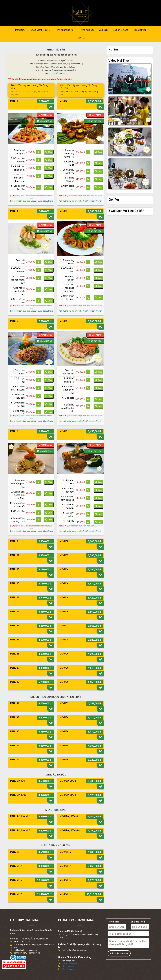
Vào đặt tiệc (140, 30)
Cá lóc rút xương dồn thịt (68, 390)
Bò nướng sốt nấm (68, 490)
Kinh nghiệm (87, 30)
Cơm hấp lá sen (18, 301)
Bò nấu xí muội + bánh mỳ (18, 291)
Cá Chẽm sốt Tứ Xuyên (18, 388)
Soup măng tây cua (67, 262)
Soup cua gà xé (19, 372)
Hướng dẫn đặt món (45, 201)
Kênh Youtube (68, 966)
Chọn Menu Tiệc (40, 30)
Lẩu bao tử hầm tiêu (18, 187)
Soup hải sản (19, 262)
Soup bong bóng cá (18, 152)
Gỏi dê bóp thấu (67, 270)
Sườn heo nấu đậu (18, 396)
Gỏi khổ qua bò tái (69, 380)
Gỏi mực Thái (19, 380)
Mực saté (68, 398)
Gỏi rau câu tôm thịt (18, 160)
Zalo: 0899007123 (69, 964)
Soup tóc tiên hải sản (68, 372)
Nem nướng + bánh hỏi (17, 505)
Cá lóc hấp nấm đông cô (67, 498)
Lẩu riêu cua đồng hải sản (68, 408)
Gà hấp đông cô (69, 179)
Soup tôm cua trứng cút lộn (18, 484)
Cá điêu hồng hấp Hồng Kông (69, 288)
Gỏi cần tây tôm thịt (18, 270)
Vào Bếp (103, 30)
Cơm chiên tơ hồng (67, 298)
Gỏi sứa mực (69, 163)
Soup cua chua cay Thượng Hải (68, 154)
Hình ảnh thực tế (66, 30)
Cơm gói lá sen (67, 187)
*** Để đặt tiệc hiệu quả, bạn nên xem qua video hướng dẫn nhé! (40, 79)
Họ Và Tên (113, 922)
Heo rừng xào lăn (68, 278)
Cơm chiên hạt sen (18, 404)
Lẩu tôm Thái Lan (69, 514)
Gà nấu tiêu (18, 511)
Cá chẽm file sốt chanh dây (18, 280)
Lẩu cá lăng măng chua (18, 520)
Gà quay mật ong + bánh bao (19, 178)
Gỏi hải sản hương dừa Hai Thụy (18, 495)
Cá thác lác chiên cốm (18, 168)
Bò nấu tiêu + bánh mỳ (67, 171)
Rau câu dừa (69, 522)
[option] (31, 128)
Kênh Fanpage (68, 969)
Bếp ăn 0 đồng (121, 30)
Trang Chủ (20, 30)
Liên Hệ (81, 38)
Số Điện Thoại (138, 922)
